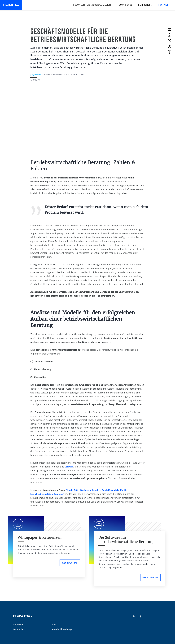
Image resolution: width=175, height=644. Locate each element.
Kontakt (163, 5)
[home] (11, 5)
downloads (125, 5)
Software (69, 467)
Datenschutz (19, 629)
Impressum (19, 624)
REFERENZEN (145, 5)
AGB (54, 624)
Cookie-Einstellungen (63, 629)
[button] (93, 5)
